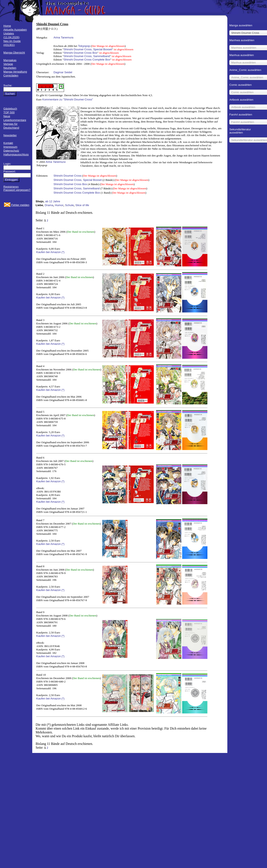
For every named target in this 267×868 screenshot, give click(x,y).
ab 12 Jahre (53, 201)
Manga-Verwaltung (15, 72)
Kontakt (8, 143)
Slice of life (82, 205)
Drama (49, 205)
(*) (63, 252)
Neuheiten (10, 68)
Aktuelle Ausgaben (15, 30)
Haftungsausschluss (16, 154)
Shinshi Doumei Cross (67, 176)
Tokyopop (84, 46)
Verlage (8, 64)
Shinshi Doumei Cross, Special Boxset (88, 49)
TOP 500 (9, 112)
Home (7, 26)
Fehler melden (20, 205)
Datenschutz (11, 151)
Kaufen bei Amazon (49, 252)
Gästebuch (10, 109)
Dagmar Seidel (63, 72)
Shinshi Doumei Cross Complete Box (87, 60)
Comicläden (11, 75)
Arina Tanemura (63, 37)
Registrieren (11, 187)
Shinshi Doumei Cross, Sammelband (87, 56)
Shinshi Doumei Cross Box (80, 53)
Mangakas (10, 60)
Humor (59, 205)
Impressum (10, 147)
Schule (69, 205)
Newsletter (10, 135)
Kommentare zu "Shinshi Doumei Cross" (68, 99)
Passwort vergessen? (17, 190)
